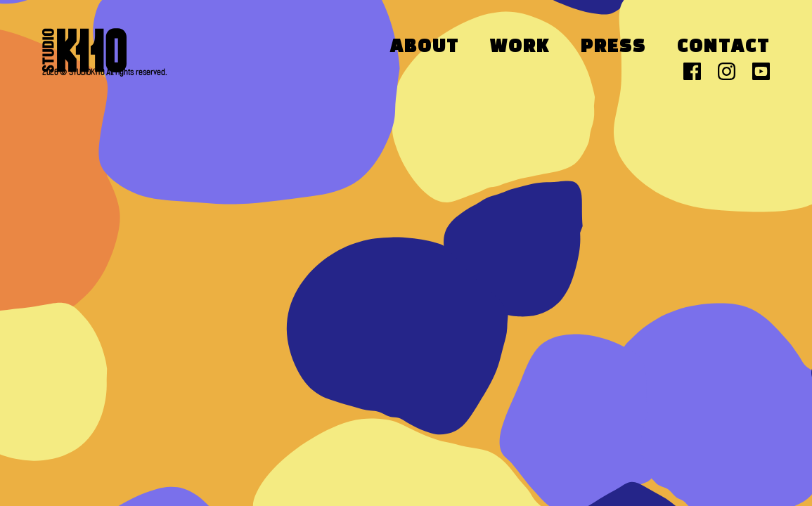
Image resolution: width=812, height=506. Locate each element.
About (425, 47)
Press (613, 47)
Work (520, 47)
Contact (723, 47)
